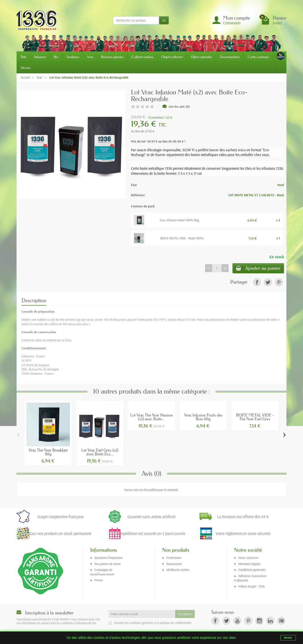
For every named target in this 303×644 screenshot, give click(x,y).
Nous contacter (248, 558)
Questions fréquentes (109, 558)
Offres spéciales (201, 57)
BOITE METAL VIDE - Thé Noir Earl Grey (255, 417)
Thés (23, 57)
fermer (288, 638)
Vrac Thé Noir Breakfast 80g (48, 453)
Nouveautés (174, 564)
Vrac (90, 57)
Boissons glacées (112, 57)
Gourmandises (230, 57)
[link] (257, 283)
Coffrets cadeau (142, 57)
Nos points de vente (107, 564)
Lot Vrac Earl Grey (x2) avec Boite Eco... (100, 453)
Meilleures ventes (178, 570)
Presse (99, 581)
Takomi (25, 68)
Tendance (73, 57)
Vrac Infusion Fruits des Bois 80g (203, 417)
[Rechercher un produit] (136, 20)
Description (34, 301)
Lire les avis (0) (176, 107)
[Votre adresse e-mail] (142, 615)
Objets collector (172, 57)
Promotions (174, 558)
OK (164, 20)
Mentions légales (250, 564)
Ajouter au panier (257, 269)
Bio (56, 57)
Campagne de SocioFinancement (102, 573)
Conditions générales (252, 570)
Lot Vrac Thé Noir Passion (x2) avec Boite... (151, 417)
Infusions (40, 57)
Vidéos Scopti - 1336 (252, 587)
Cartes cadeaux (258, 57)
